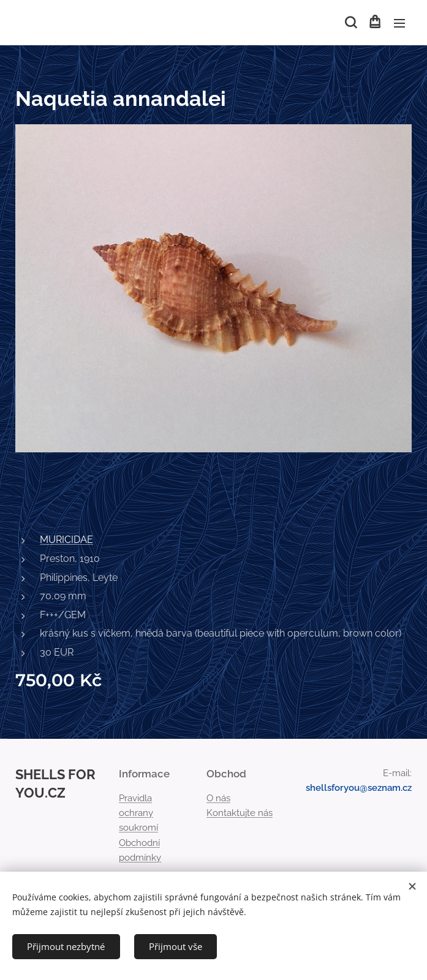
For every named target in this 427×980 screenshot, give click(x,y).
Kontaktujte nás (240, 813)
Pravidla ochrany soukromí (138, 813)
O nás (218, 798)
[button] (350, 23)
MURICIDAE (66, 540)
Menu (399, 23)
